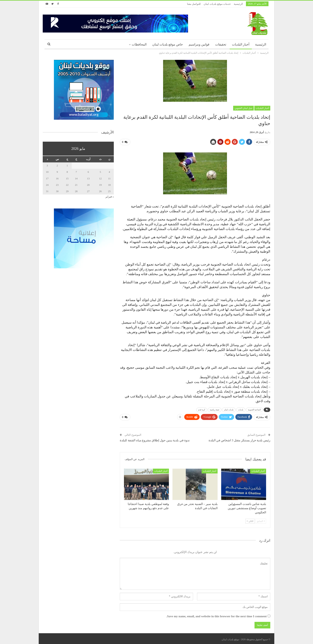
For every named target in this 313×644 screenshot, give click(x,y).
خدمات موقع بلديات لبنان (217, 4)
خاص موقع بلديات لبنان (168, 44)
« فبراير (110, 197)
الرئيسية (238, 4)
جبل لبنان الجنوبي (243, 108)
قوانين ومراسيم (199, 44)
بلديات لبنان (229, 409)
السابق (261, 520)
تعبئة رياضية (215, 409)
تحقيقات (221, 44)
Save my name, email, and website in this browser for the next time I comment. (216, 615)
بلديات (241, 409)
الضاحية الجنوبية (255, 409)
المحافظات (139, 44)
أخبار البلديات (241, 44)
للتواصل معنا (194, 4)
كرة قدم (202, 409)
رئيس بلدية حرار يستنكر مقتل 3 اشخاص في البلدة (240, 439)
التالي (250, 520)
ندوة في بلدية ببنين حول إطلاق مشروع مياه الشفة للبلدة (155, 439)
